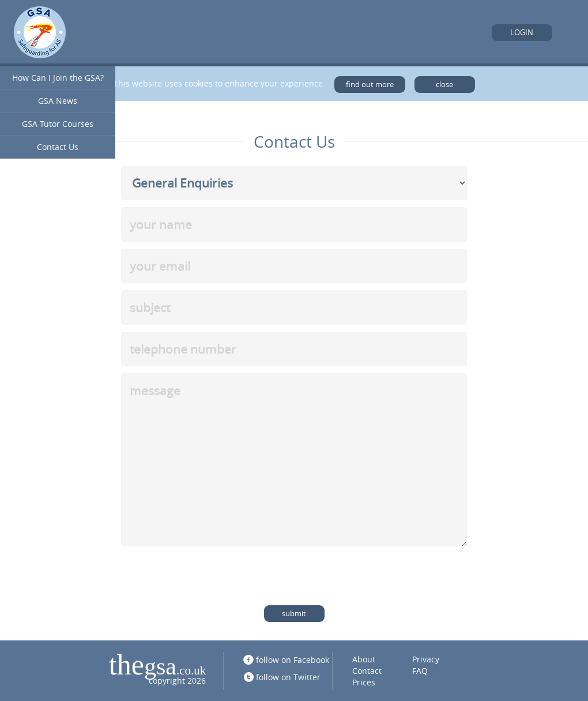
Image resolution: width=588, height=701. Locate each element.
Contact (367, 671)
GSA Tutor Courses (58, 124)
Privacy (426, 659)
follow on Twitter (288, 677)
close (444, 85)
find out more (370, 85)
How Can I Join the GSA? (58, 78)
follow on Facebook (293, 660)
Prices (364, 682)
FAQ (420, 671)
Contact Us (58, 147)
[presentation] (209, 576)
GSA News (58, 101)
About (364, 659)
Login (522, 33)
